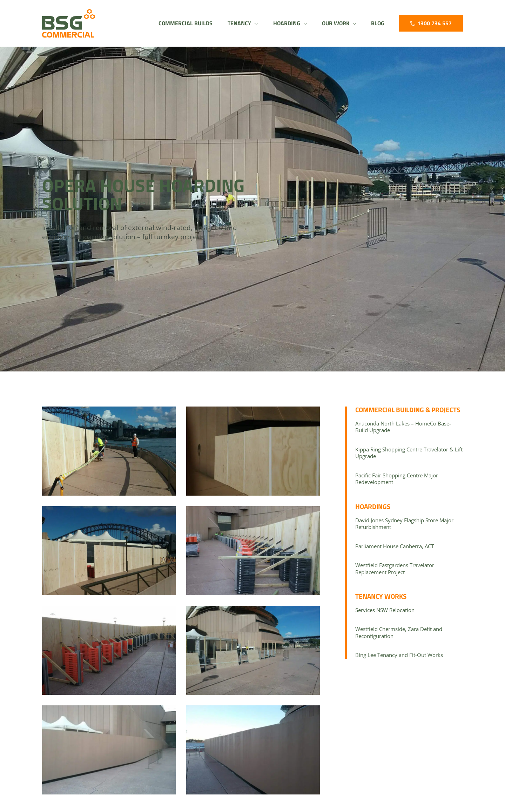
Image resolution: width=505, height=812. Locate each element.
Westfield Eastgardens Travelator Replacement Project (395, 569)
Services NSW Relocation (385, 610)
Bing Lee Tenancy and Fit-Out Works (399, 655)
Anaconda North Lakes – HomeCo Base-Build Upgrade (403, 427)
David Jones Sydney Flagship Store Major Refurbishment (404, 524)
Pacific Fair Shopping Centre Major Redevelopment (397, 479)
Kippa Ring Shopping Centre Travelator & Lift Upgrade (409, 453)
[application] (246, 23)
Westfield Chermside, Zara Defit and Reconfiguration (399, 632)
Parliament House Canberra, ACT (395, 546)
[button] (235, 23)
